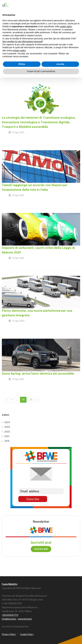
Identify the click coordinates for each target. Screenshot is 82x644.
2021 (7, 436)
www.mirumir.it (25, 619)
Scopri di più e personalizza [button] (41, 71)
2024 (7, 422)
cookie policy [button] (66, 26)
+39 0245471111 (10, 615)
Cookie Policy (27, 634)
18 (23, 400)
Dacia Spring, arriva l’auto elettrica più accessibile (38, 374)
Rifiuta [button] (22, 64)
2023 (7, 427)
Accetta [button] (60, 64)
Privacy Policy (9, 634)
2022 (7, 432)
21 (31, 400)
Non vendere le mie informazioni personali (22, 41)
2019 (7, 441)
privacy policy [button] (19, 50)
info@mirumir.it (9, 619)
